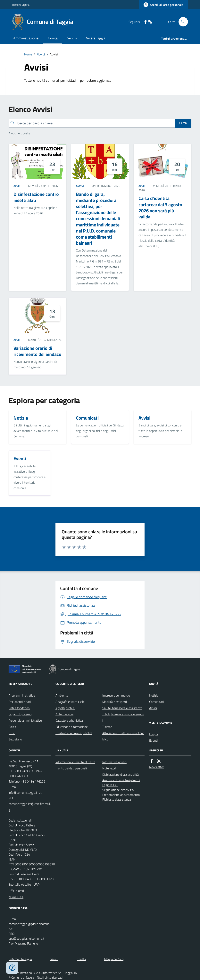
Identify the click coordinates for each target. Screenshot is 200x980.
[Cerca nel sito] (182, 22)
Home (28, 54)
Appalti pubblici (65, 708)
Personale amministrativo (25, 720)
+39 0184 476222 (33, 781)
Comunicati (156, 702)
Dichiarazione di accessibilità (121, 775)
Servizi (72, 38)
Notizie (154, 695)
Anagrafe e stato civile (70, 702)
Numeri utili (16, 897)
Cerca (183, 123)
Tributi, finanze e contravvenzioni (123, 717)
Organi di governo (20, 714)
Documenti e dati (20, 702)
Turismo (107, 727)
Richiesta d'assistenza (117, 799)
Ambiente (62, 695)
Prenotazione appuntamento (121, 795)
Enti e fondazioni (19, 708)
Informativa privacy (115, 762)
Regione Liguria (21, 5)
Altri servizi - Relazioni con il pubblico (123, 736)
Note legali (109, 768)
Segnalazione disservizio (118, 790)
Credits (81, 959)
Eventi (153, 740)
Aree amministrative (22, 695)
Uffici (12, 733)
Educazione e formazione (72, 727)
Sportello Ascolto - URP (24, 884)
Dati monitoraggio (20, 959)
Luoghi (154, 734)
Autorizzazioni (64, 714)
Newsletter (157, 767)
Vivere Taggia (96, 38)
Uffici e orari (16, 891)
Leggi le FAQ (110, 785)
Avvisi (17, 186)
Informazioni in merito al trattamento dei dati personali (75, 765)
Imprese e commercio (116, 695)
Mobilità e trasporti (115, 702)
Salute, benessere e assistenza (122, 708)
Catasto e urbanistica (69, 720)
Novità (53, 38)
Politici (13, 727)
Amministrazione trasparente (121, 780)
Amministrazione (26, 38)
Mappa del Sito (114, 959)
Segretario (15, 739)
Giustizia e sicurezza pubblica (74, 733)
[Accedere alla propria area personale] (163, 5)
